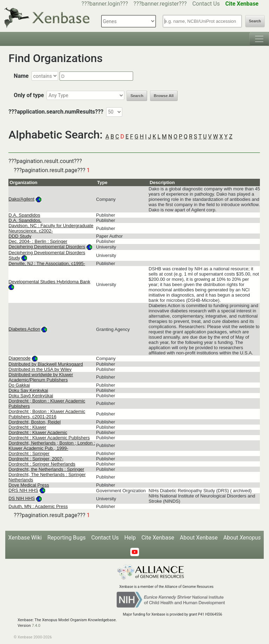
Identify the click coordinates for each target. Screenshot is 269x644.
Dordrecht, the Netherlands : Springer (46, 469)
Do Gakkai (19, 385)
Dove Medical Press (29, 485)
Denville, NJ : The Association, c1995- (47, 263)
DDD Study (20, 236)
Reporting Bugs (66, 538)
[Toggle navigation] (259, 39)
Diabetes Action (24, 329)
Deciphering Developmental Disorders (47, 247)
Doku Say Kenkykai (28, 390)
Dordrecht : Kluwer (27, 427)
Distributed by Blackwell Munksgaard (46, 364)
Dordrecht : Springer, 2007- (36, 459)
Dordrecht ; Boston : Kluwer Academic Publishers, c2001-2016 (47, 414)
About (242, 538)
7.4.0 (36, 626)
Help (130, 538)
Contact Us (206, 4)
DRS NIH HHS (23, 490)
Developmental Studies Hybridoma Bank (49, 282)
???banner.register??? (160, 4)
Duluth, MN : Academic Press (38, 506)
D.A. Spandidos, (25, 220)
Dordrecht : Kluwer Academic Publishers (49, 438)
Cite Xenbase (158, 538)
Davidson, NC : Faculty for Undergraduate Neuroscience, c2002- (51, 228)
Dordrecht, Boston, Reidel (35, 422)
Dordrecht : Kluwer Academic (38, 432)
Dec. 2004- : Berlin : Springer (38, 241)
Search (255, 21)
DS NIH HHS (22, 498)
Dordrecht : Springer (29, 453)
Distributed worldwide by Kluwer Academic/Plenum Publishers (41, 377)
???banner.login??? (105, 4)
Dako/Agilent (21, 199)
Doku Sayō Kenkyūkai (31, 396)
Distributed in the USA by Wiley (40, 369)
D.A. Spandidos (24, 215)
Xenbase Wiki (25, 538)
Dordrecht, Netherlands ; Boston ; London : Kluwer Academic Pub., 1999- (52, 446)
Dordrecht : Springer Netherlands (42, 464)
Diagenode (19, 358)
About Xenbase (199, 538)
